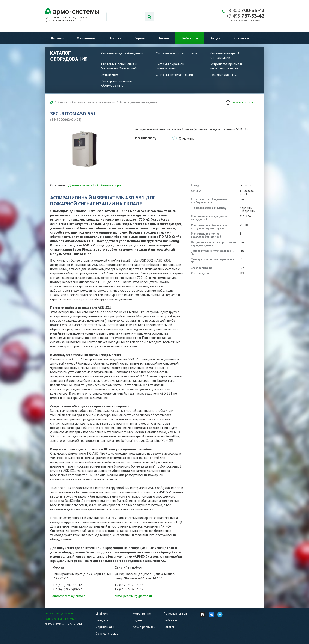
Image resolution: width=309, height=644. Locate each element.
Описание (58, 185)
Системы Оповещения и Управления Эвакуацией (119, 66)
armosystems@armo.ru (69, 596)
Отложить (186, 138)
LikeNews (102, 614)
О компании (86, 38)
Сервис (140, 38)
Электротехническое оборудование (117, 83)
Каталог (58, 38)
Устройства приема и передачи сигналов (226, 66)
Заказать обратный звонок (245, 21)
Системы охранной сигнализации (170, 66)
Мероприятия (142, 614)
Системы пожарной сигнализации (225, 55)
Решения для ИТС (223, 75)
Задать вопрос (111, 185)
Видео (137, 620)
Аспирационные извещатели (138, 102)
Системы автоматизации (174, 75)
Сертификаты (105, 627)
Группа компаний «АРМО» (60, 619)
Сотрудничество (107, 633)
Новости (115, 38)
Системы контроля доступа (176, 53)
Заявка (164, 38)
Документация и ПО (83, 185)
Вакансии (170, 627)
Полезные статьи (175, 614)
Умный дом (110, 75)
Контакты (241, 38)
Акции (216, 38)
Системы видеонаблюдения (122, 53)
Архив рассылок (144, 627)
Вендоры (102, 620)
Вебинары (190, 38)
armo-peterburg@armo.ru (133, 596)
